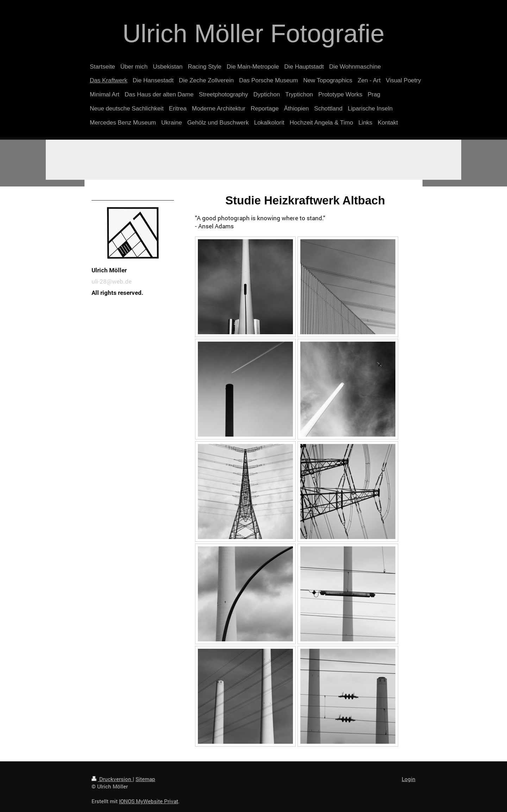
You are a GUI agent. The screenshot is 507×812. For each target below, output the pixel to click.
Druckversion (112, 779)
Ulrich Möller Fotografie (254, 33)
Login (409, 779)
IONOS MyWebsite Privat (149, 801)
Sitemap (145, 779)
